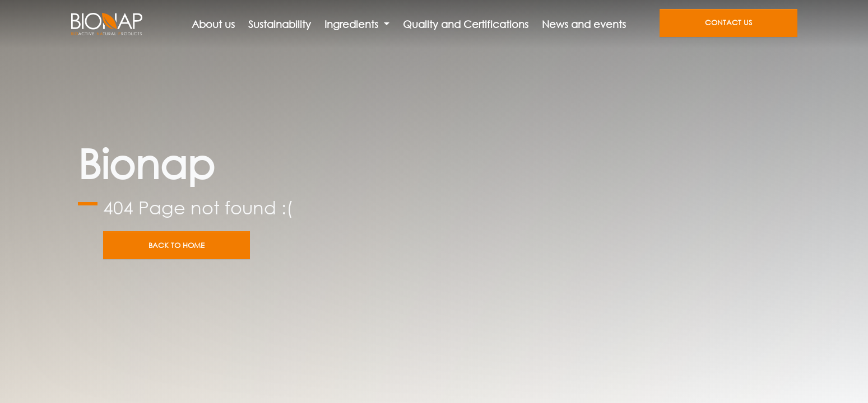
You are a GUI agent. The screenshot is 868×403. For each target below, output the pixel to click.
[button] (357, 24)
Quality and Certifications (466, 24)
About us (213, 24)
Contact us (728, 23)
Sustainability (280, 24)
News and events (584, 24)
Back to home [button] (177, 245)
